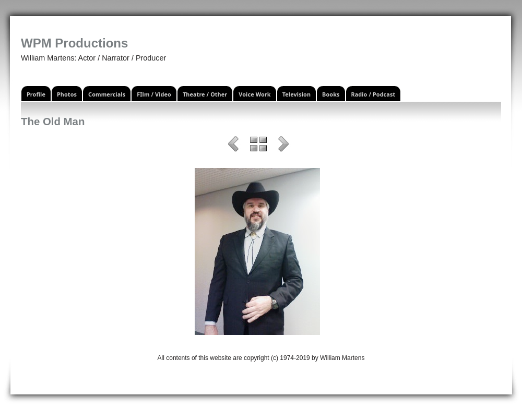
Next (283, 146)
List (258, 146)
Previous (233, 146)
